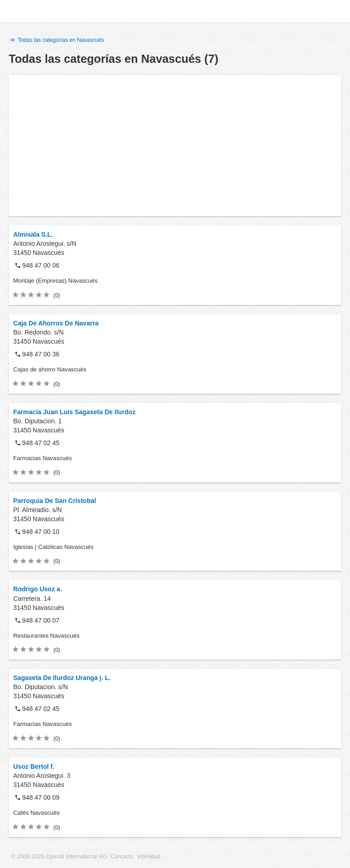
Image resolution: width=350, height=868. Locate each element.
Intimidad (149, 857)
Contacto (122, 857)
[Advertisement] (175, 146)
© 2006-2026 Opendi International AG (59, 857)
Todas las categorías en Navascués (56, 40)
